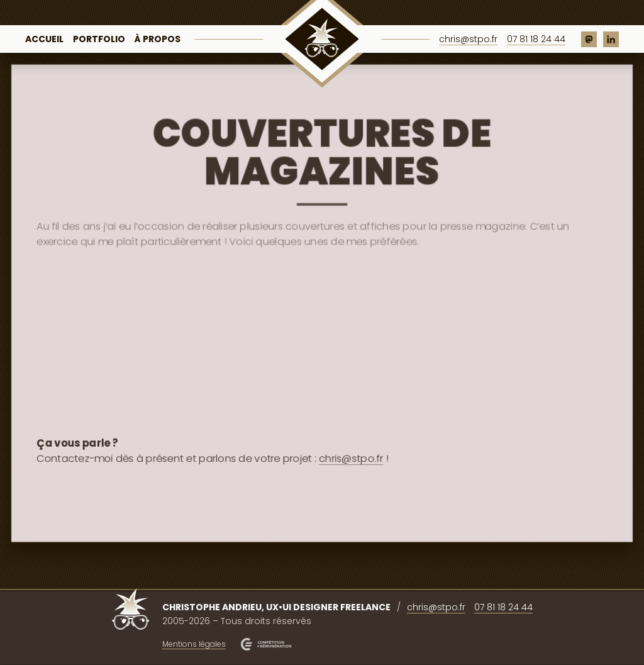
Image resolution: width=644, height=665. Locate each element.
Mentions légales (194, 644)
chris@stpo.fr (468, 39)
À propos (158, 39)
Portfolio (99, 39)
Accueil (44, 39)
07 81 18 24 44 (536, 39)
